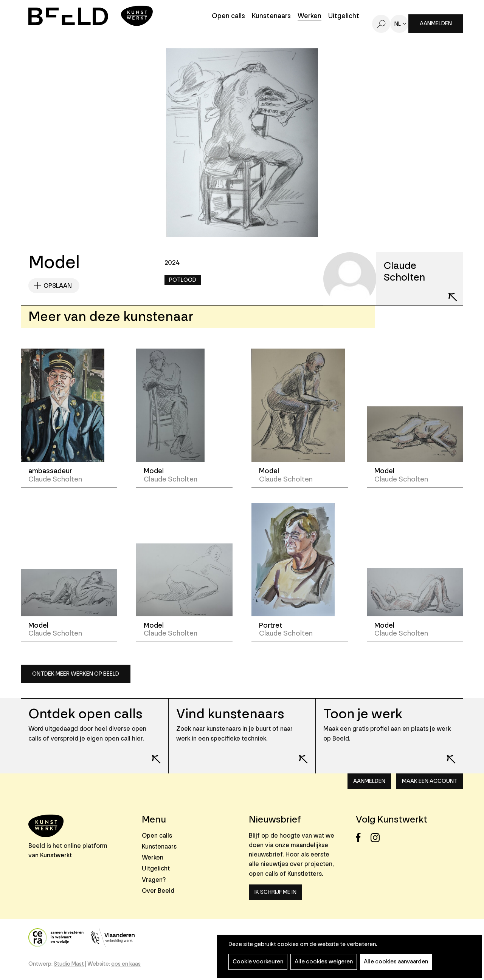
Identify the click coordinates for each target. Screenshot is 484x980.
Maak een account (430, 781)
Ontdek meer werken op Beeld (76, 674)
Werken (309, 16)
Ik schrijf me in (275, 892)
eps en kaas (126, 964)
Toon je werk (363, 714)
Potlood (183, 280)
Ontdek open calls (85, 714)
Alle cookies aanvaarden (396, 962)
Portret (271, 625)
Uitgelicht (344, 16)
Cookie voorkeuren (258, 962)
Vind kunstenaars (230, 714)
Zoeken (381, 24)
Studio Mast (69, 964)
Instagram (377, 837)
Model (154, 471)
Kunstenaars (271, 16)
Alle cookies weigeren (324, 962)
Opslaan (58, 286)
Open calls (228, 16)
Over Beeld (158, 891)
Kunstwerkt (56, 855)
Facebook (362, 837)
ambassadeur (50, 471)
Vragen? (154, 880)
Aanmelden (436, 24)
